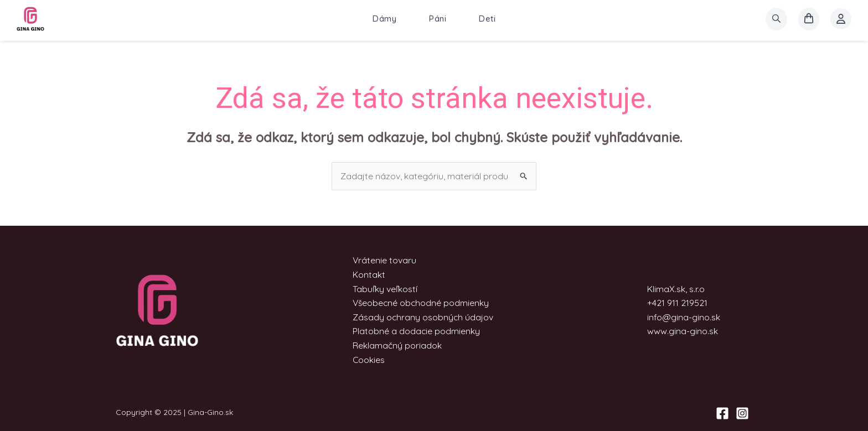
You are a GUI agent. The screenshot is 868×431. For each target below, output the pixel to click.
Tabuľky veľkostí (384, 289)
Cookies (368, 360)
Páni (438, 19)
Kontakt (368, 274)
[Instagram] (742, 413)
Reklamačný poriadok (397, 345)
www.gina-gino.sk (683, 331)
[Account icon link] (841, 19)
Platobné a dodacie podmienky (416, 331)
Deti (487, 19)
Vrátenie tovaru (384, 261)
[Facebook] (722, 413)
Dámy (384, 19)
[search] (776, 19)
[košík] (809, 19)
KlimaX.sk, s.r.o (676, 289)
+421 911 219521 (677, 303)
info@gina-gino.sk (684, 317)
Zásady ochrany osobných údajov (423, 317)
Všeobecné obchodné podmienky (421, 303)
